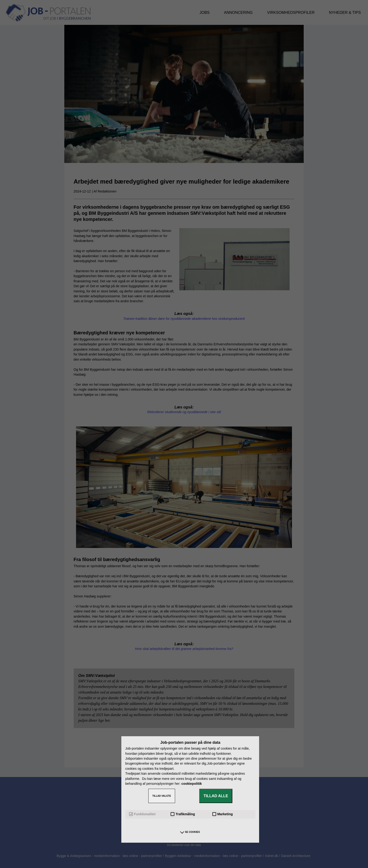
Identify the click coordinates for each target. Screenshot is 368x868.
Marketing (223, 814)
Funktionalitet (142, 814)
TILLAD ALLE (216, 796)
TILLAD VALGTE (162, 796)
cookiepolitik (192, 784)
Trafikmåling (183, 814)
